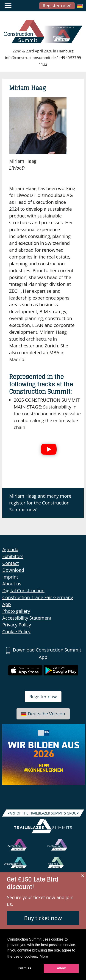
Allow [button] (61, 968)
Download (13, 570)
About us (12, 584)
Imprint (10, 577)
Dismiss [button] (25, 968)
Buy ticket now (43, 918)
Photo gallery (16, 611)
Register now (43, 697)
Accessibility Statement (27, 618)
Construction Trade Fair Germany (38, 597)
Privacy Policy (17, 625)
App (7, 604)
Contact (11, 563)
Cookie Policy (16, 632)
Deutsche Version (43, 714)
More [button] (44, 956)
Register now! (57, 6)
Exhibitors (13, 556)
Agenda (10, 549)
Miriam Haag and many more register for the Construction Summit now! (40, 503)
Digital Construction (23, 591)
